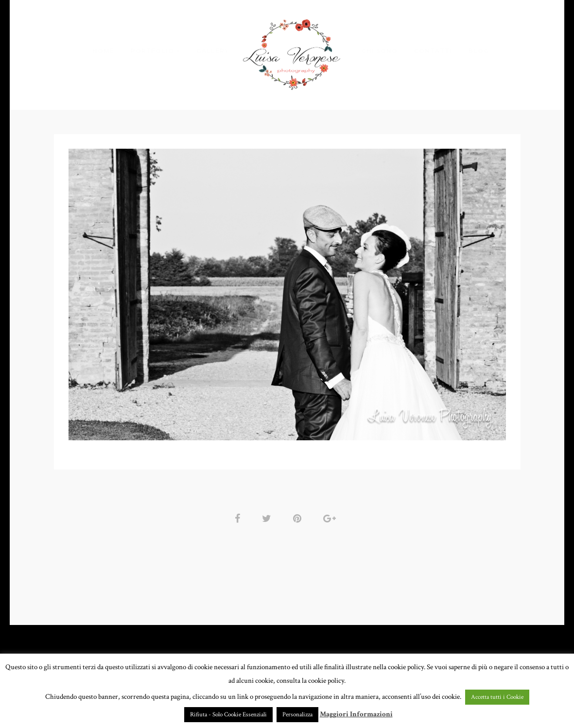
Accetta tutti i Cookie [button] (497, 697)
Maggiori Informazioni (356, 714)
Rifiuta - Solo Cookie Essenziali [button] (228, 715)
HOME (103, 51)
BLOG (479, 51)
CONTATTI (433, 51)
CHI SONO (380, 51)
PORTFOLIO (152, 51)
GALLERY (213, 51)
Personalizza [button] (297, 715)
